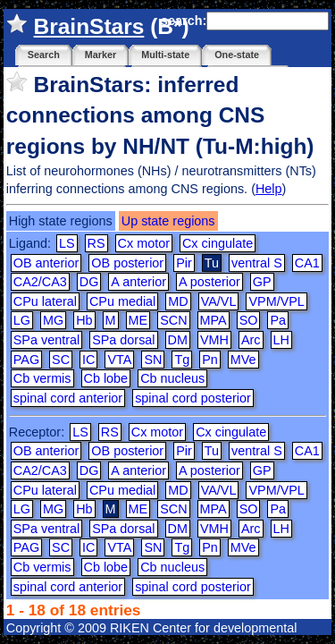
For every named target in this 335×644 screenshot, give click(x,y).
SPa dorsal (123, 340)
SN (153, 360)
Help (269, 189)
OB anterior (46, 263)
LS (67, 243)
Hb (84, 320)
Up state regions (168, 221)
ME (138, 320)
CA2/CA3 (40, 282)
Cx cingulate (218, 243)
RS (96, 243)
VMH (214, 340)
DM (178, 340)
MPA (214, 320)
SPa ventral (46, 340)
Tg (182, 360)
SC (61, 360)
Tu (212, 451)
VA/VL (219, 301)
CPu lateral (45, 301)
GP (262, 282)
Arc (251, 340)
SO (249, 320)
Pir (184, 263)
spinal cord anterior (68, 398)
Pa (278, 320)
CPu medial (122, 301)
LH (281, 340)
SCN (173, 320)
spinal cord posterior (193, 398)
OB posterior (127, 263)
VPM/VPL (276, 301)
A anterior (138, 282)
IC (88, 360)
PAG (26, 360)
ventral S (257, 263)
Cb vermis (42, 378)
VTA (119, 360)
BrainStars (89, 26)
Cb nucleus (172, 378)
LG (22, 320)
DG (89, 282)
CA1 (307, 263)
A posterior (209, 282)
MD (178, 301)
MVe (243, 360)
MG (53, 320)
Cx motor (144, 243)
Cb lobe (106, 378)
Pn (210, 360)
